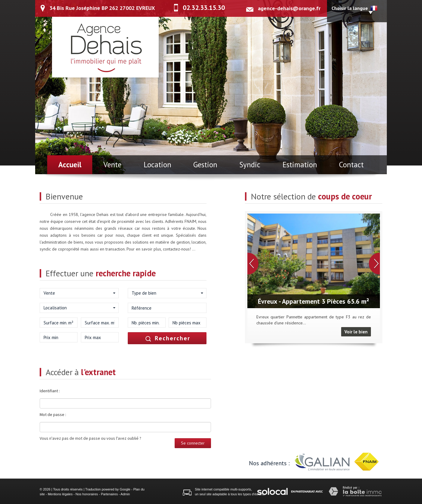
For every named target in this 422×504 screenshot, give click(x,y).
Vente (112, 165)
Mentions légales (60, 494)
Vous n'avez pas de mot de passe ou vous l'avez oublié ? (90, 438)
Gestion (205, 165)
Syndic (250, 165)
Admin (125, 494)
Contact (351, 165)
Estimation (300, 165)
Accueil (70, 165)
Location (157, 165)
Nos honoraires (87, 494)
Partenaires (109, 494)
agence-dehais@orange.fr (289, 8)
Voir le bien (356, 332)
